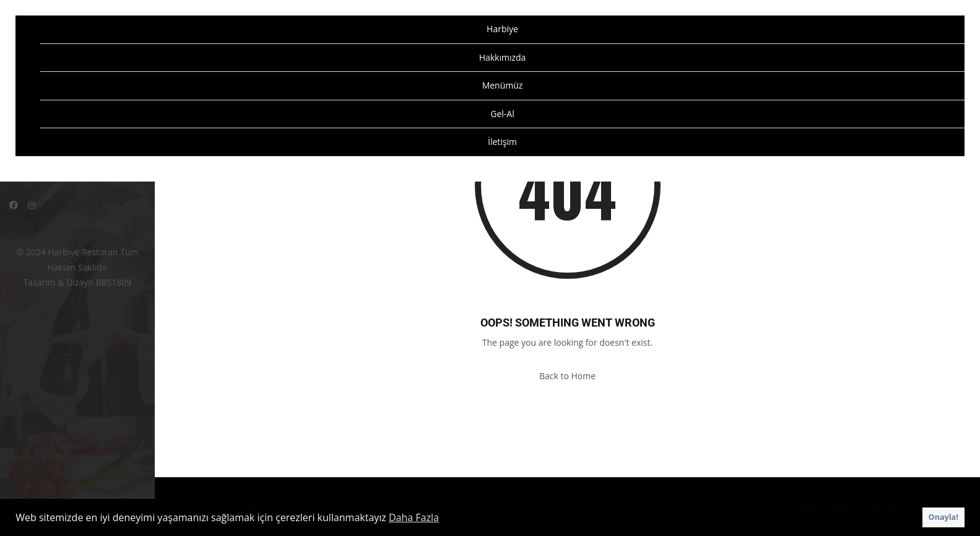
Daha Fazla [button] (414, 517)
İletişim (502, 142)
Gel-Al (502, 114)
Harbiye (502, 29)
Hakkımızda (503, 57)
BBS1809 (114, 282)
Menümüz (503, 85)
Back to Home (567, 376)
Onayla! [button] (943, 517)
